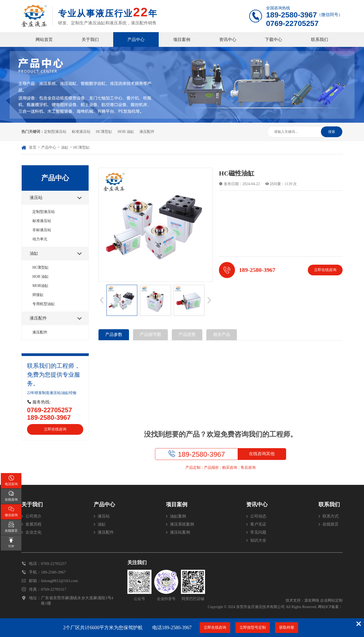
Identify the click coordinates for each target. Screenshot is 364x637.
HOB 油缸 (126, 132)
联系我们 (320, 40)
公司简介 (33, 516)
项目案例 (182, 40)
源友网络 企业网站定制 (324, 600)
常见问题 (258, 532)
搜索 (332, 132)
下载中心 (274, 40)
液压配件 (147, 132)
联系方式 (331, 516)
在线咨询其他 (262, 454)
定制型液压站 (55, 132)
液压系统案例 (182, 524)
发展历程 (33, 524)
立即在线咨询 (55, 429)
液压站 (104, 516)
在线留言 (331, 524)
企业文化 (33, 532)
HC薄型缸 (104, 132)
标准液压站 (81, 132)
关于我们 (90, 40)
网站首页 (44, 40)
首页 (33, 147)
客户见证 (258, 524)
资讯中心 (228, 40)
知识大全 (258, 540)
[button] (102, 300)
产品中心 (136, 40)
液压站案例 (180, 532)
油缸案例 (178, 516)
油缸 (65, 147)
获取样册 (287, 627)
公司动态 (258, 516)
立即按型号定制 (253, 627)
